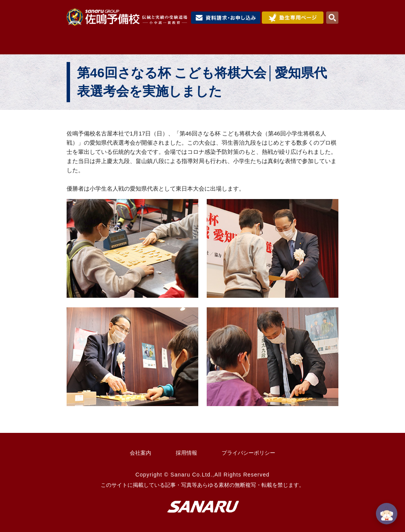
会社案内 (140, 453)
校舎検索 (320, 45)
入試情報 (239, 45)
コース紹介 (196, 45)
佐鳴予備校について (136, 45)
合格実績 (281, 45)
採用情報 (186, 453)
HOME (83, 45)
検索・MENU (332, 18)
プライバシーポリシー (248, 453)
